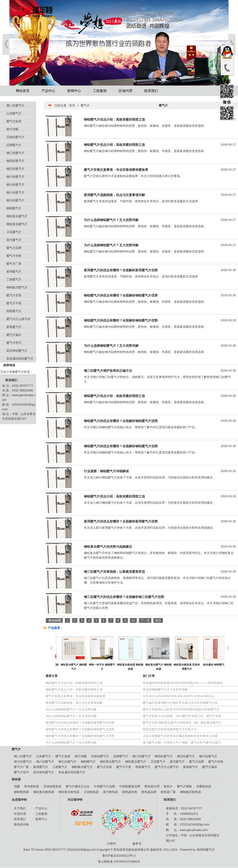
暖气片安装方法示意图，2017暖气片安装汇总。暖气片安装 (182, 716)
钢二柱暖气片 (15, 105)
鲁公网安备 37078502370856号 (119, 862)
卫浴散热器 (91, 792)
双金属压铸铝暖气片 (20, 359)
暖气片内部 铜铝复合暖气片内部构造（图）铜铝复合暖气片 (182, 723)
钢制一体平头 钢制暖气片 (126, 667)
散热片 (168, 786)
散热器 (16, 779)
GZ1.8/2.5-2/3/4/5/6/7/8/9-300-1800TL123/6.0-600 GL (178, 696)
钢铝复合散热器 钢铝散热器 (154, 667)
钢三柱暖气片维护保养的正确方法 (108, 371)
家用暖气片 (14, 272)
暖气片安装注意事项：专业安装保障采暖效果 (116, 170)
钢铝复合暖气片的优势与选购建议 (108, 547)
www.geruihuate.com (194, 830)
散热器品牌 (149, 792)
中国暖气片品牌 (104, 786)
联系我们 (151, 91)
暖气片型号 (14, 343)
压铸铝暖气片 (15, 137)
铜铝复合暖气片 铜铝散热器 (182, 667)
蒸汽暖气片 (14, 240)
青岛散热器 (32, 786)
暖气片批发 (14, 121)
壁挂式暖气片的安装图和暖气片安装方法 (170, 729)
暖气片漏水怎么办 (78, 786)
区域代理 (125, 91)
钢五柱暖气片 (15, 169)
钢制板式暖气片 (17, 287)
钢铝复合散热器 (69, 792)
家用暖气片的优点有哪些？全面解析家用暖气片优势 (121, 270)
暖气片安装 (14, 295)
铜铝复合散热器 (44, 792)
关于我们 (20, 808)
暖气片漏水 (14, 335)
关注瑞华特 (75, 800)
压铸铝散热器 (52, 786)
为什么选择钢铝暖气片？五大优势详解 (111, 220)
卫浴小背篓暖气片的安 (15, 372)
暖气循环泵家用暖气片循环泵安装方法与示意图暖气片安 (180, 703)
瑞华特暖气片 (206, 850)
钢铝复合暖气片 (17, 224)
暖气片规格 (184, 786)
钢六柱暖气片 (15, 177)
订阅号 (112, 827)
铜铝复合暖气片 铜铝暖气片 (97, 667)
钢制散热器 (21, 792)
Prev (6, 44)
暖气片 (85, 105)
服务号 (138, 827)
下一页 (145, 620)
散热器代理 (152, 786)
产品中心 (48, 91)
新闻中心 (74, 91)
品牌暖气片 (14, 145)
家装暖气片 (14, 327)
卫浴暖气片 (14, 232)
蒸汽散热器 (110, 792)
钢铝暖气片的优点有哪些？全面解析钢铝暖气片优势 (121, 295)
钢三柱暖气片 (15, 153)
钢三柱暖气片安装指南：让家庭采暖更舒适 (114, 572)
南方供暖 (12, 129)
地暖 (17, 786)
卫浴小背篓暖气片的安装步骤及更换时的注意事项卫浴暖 (180, 736)
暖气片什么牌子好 (18, 319)
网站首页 (23, 91)
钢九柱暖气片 (15, 200)
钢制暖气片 (14, 208)
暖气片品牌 (14, 248)
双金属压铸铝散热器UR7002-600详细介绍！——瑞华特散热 (183, 683)
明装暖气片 (14, 311)
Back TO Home (33, 850)
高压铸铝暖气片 (17, 351)
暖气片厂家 (14, 264)
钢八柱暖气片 (15, 192)
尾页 (158, 620)
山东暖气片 (14, 113)
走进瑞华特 (19, 800)
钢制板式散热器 (190, 792)
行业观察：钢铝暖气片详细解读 (106, 471)
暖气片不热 (14, 303)
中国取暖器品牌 (130, 786)
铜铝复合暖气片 (17, 216)
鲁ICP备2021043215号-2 (119, 856)
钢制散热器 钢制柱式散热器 (69, 667)
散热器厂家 (168, 792)
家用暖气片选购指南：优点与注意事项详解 (114, 195)
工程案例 (100, 91)
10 (133, 620)
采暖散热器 (204, 786)
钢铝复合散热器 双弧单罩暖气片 (210, 667)
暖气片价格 (14, 256)
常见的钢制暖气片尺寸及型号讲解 (165, 689)
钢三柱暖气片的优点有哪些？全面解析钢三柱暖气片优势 (124, 597)
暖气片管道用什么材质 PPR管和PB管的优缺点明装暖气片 (181, 709)
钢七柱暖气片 (15, 185)
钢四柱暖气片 (15, 161)
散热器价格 (130, 792)
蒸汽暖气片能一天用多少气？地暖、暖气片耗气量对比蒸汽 (182, 743)
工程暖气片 (14, 279)
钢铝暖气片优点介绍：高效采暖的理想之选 (114, 119)
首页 (72, 105)
